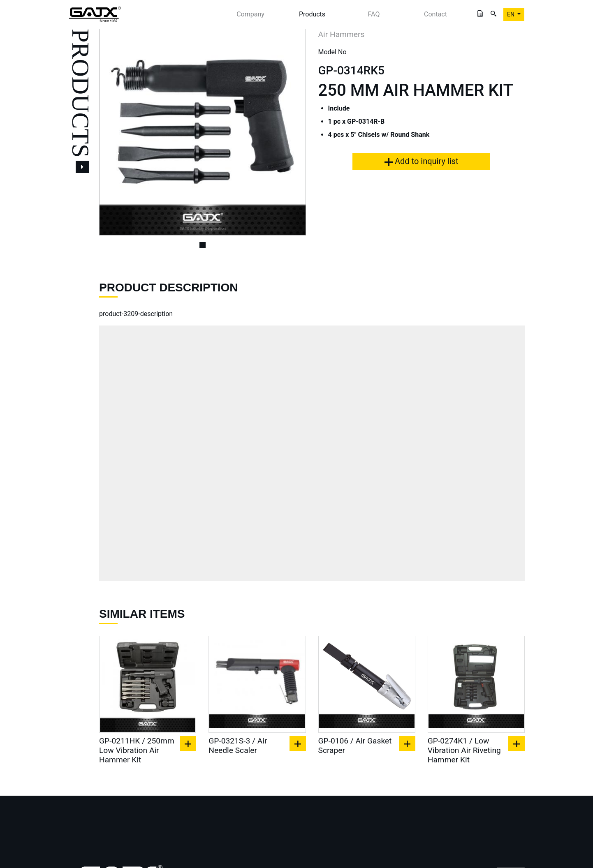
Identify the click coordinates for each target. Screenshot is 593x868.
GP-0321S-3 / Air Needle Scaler (238, 746)
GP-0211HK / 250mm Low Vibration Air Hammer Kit (137, 750)
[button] (115, 132)
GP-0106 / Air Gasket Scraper (355, 746)
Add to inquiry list (421, 161)
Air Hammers (342, 34)
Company (250, 14)
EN (511, 14)
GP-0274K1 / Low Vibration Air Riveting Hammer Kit (464, 750)
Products (312, 14)
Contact (435, 14)
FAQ (374, 14)
